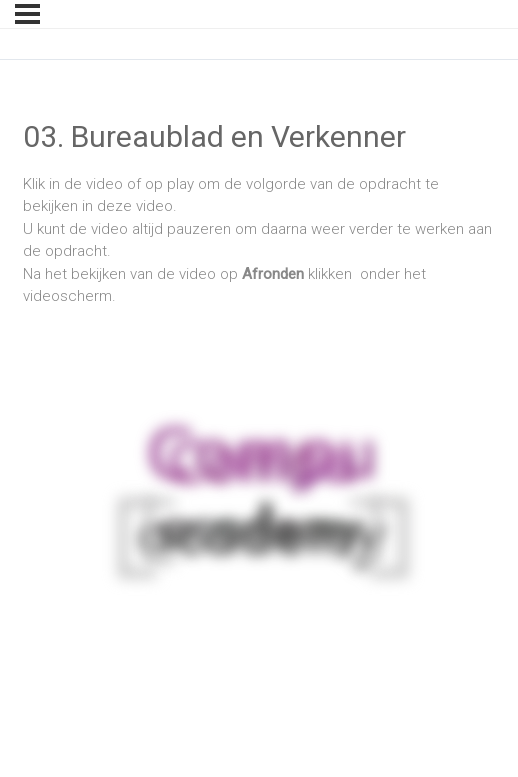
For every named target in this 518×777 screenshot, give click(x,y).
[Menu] (27, 14)
